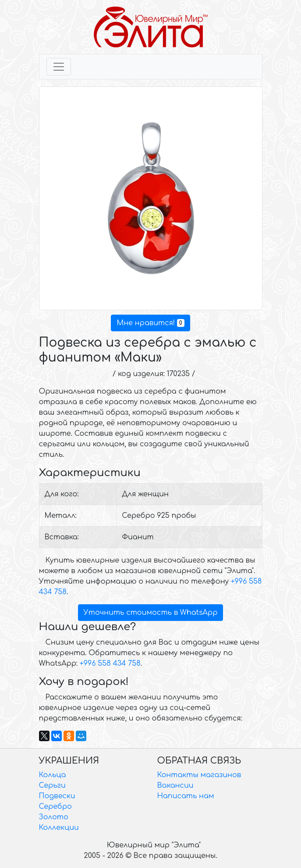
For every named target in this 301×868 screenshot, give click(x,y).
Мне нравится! (150, 323)
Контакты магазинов (199, 775)
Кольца (53, 775)
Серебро (55, 807)
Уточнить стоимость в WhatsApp (151, 613)
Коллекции (59, 828)
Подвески (57, 796)
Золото (54, 817)
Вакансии (175, 786)
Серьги (52, 786)
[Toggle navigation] (59, 67)
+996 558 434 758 (110, 664)
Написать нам (186, 796)
